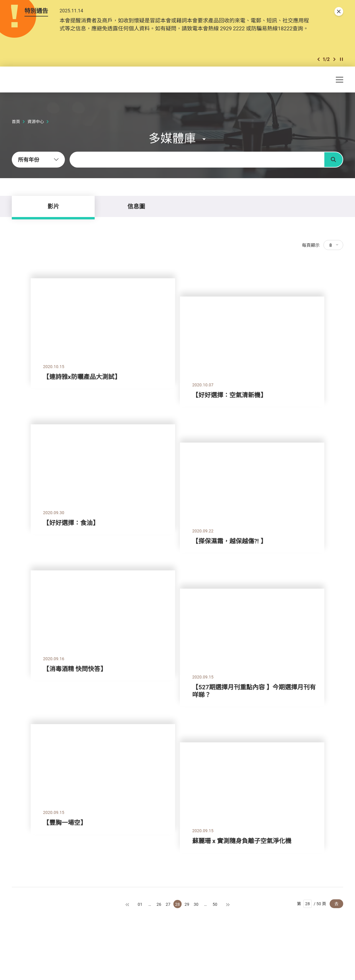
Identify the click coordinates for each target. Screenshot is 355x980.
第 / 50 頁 (312, 904)
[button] (318, 59)
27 (168, 904)
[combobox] (38, 160)
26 (159, 904)
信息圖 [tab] (136, 206)
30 (196, 904)
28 (177, 904)
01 (140, 904)
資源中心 (36, 121)
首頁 (16, 121)
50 (215, 904)
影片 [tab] (53, 206)
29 (187, 904)
